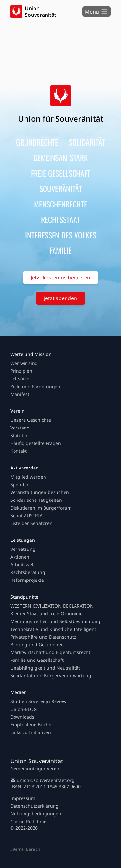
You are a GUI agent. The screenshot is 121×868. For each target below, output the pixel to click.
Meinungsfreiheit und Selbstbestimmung (55, 621)
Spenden (20, 484)
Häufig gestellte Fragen (36, 443)
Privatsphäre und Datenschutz (43, 637)
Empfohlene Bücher (32, 725)
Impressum (23, 798)
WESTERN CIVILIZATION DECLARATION (52, 606)
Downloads (22, 717)
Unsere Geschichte (31, 420)
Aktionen (20, 557)
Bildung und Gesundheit (37, 645)
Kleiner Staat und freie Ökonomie (46, 614)
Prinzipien (21, 371)
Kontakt (19, 451)
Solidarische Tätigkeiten (36, 500)
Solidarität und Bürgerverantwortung (51, 676)
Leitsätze (20, 379)
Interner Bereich (25, 849)
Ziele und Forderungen (35, 386)
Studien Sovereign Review (38, 701)
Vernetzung (23, 549)
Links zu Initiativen (31, 732)
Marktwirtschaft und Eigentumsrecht (50, 652)
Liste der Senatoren (31, 523)
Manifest (20, 394)
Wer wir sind (24, 363)
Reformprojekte (27, 580)
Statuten (20, 435)
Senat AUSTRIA (26, 515)
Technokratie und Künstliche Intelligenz (54, 629)
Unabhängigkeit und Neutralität (45, 668)
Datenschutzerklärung (35, 806)
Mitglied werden (28, 477)
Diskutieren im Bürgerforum (41, 508)
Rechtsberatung (28, 572)
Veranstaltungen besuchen (40, 492)
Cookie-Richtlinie (28, 821)
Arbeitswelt (23, 565)
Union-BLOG (24, 709)
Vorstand (20, 428)
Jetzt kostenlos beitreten (60, 278)
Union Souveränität (40, 12)
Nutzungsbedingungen (36, 814)
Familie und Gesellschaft (37, 660)
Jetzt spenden (60, 298)
